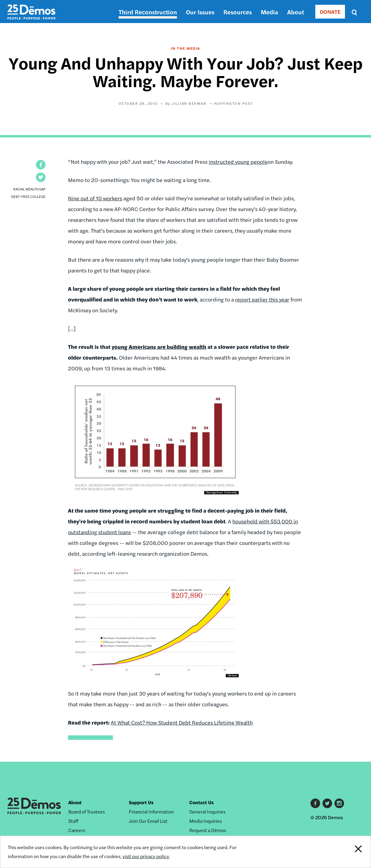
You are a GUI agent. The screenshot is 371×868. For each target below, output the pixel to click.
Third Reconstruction (148, 12)
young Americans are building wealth (159, 347)
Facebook (315, 803)
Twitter (327, 803)
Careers (77, 830)
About (296, 12)
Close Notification (352, 852)
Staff (73, 821)
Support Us (141, 802)
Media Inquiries (206, 821)
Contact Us (202, 802)
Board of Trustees (87, 812)
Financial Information (151, 812)
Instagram (339, 803)
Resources (238, 12)
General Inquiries (207, 812)
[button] (41, 165)
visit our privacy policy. (146, 856)
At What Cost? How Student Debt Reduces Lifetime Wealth (182, 722)
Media (269, 12)
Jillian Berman (189, 103)
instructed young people (238, 162)
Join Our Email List (148, 821)
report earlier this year (262, 299)
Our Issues (200, 12)
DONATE (330, 12)
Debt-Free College (28, 196)
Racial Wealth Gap (29, 189)
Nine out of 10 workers (95, 198)
